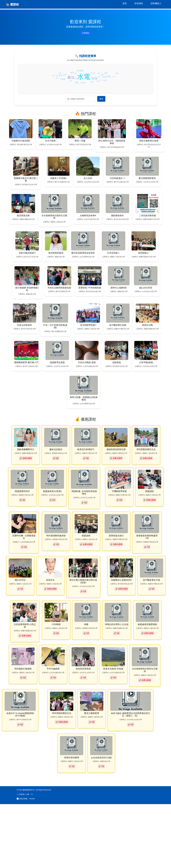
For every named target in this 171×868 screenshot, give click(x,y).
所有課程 (139, 3)
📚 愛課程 (12, 4)
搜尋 (101, 99)
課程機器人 (156, 3)
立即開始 (85, 33)
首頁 (125, 3)
